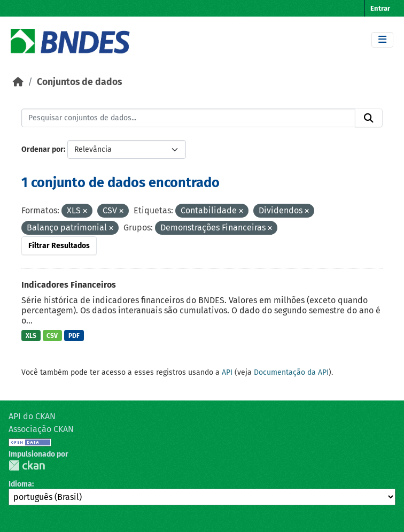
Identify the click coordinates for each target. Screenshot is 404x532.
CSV (52, 336)
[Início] (18, 82)
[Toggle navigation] (382, 40)
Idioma (20, 484)
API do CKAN (32, 416)
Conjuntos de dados (79, 82)
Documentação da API (291, 372)
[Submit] (369, 118)
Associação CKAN (41, 429)
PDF (74, 336)
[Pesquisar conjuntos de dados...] (188, 118)
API (227, 372)
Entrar (380, 8)
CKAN (27, 465)
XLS (31, 336)
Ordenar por (42, 149)
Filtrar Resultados (59, 246)
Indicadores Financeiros (69, 285)
